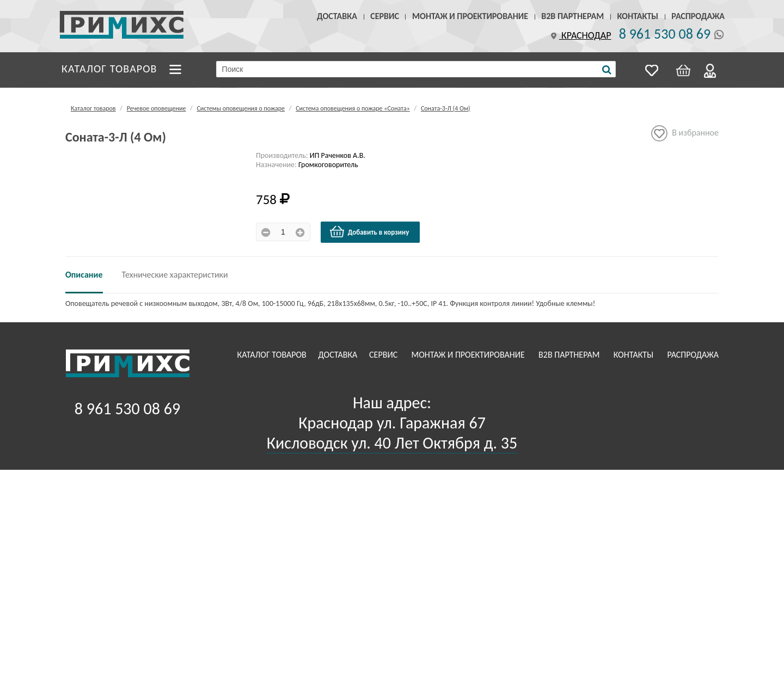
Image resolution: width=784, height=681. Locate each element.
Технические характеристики (175, 275)
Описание (84, 275)
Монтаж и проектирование (470, 16)
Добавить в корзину (369, 232)
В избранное (685, 133)
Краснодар (580, 35)
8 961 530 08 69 (665, 34)
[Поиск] (607, 70)
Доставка (337, 16)
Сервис (385, 16)
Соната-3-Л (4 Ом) (446, 108)
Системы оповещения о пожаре (241, 108)
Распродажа (698, 16)
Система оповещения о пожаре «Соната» (353, 108)
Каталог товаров (109, 69)
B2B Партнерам (572, 16)
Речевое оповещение (157, 108)
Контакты (638, 16)
